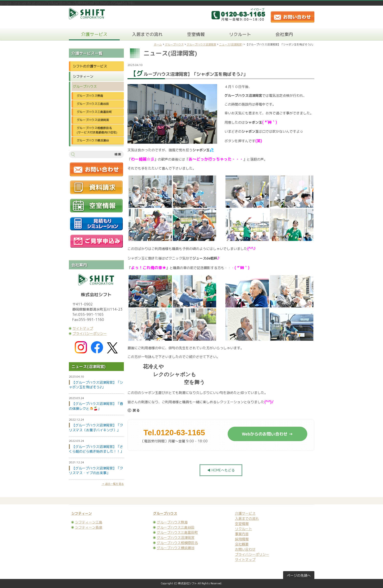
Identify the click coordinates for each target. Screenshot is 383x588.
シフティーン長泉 (89, 527)
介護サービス (94, 34)
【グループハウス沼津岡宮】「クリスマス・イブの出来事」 (96, 471)
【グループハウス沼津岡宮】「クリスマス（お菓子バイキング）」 (96, 428)
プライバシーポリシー (90, 333)
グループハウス (174, 44)
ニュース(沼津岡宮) (231, 44)
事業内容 (242, 534)
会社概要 (242, 544)
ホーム (158, 44)
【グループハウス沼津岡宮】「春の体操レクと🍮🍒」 (96, 406)
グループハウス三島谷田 (93, 104)
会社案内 (284, 34)
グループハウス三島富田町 (94, 112)
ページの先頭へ (299, 575)
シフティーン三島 (89, 522)
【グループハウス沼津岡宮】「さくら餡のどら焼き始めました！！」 (96, 449)
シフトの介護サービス (90, 66)
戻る (134, 410)
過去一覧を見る (114, 484)
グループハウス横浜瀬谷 (93, 140)
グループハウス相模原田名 (177, 543)
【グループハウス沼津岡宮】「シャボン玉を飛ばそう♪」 (96, 385)
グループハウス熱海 (90, 96)
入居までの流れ (147, 34)
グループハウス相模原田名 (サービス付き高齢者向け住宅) (99, 130)
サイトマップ (83, 328)
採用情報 (242, 539)
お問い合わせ (245, 549)
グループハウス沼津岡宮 (201, 44)
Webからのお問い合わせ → (267, 434)
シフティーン (83, 76)
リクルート (240, 34)
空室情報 (196, 34)
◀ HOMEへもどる (221, 470)
